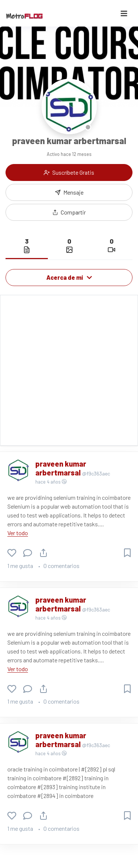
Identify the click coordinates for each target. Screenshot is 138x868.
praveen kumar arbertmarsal (61, 468)
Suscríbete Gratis (69, 172)
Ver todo (18, 533)
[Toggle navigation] (124, 13)
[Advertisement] (69, 370)
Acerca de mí (69, 277)
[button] (69, 212)
